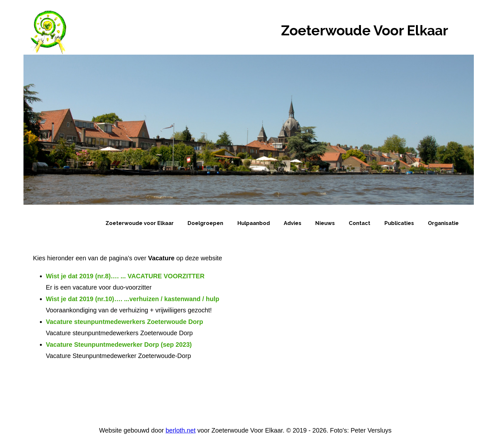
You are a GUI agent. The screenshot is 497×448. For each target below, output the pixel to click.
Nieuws (325, 223)
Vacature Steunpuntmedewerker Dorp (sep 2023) (119, 345)
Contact (359, 223)
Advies (293, 223)
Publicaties (399, 223)
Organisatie (443, 223)
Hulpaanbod (254, 223)
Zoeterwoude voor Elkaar (140, 223)
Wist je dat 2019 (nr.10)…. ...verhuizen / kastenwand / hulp (133, 299)
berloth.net (181, 430)
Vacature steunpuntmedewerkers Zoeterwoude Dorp (125, 322)
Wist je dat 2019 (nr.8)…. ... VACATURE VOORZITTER (125, 276)
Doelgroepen (205, 223)
